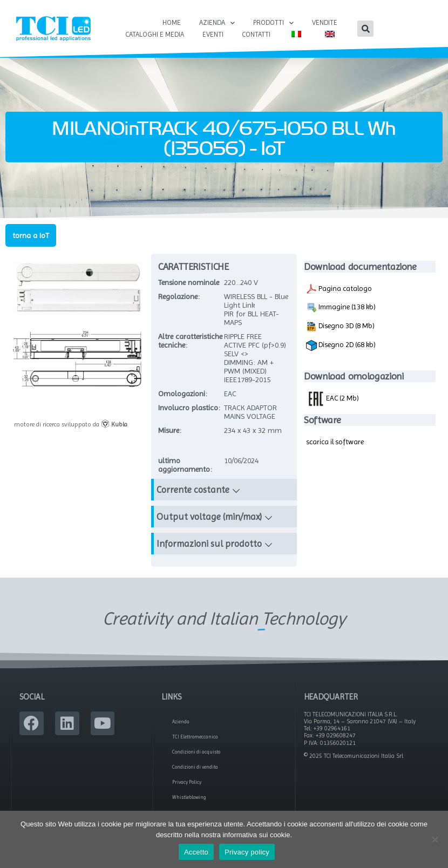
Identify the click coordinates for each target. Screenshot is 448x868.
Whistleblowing (189, 798)
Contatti (256, 34)
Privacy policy (247, 852)
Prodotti (273, 23)
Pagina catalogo (339, 290)
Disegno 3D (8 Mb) (340, 328)
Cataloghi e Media (155, 34)
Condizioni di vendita (195, 768)
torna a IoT (31, 236)
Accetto (196, 852)
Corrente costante (193, 491)
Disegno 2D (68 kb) (341, 347)
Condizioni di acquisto (196, 753)
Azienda (217, 23)
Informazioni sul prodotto (209, 545)
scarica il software (335, 443)
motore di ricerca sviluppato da (71, 425)
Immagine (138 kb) (341, 309)
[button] (365, 29)
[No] (435, 839)
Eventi (213, 34)
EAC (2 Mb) (332, 399)
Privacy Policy (187, 783)
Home (172, 22)
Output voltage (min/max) (209, 518)
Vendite (325, 22)
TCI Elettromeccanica (195, 738)
